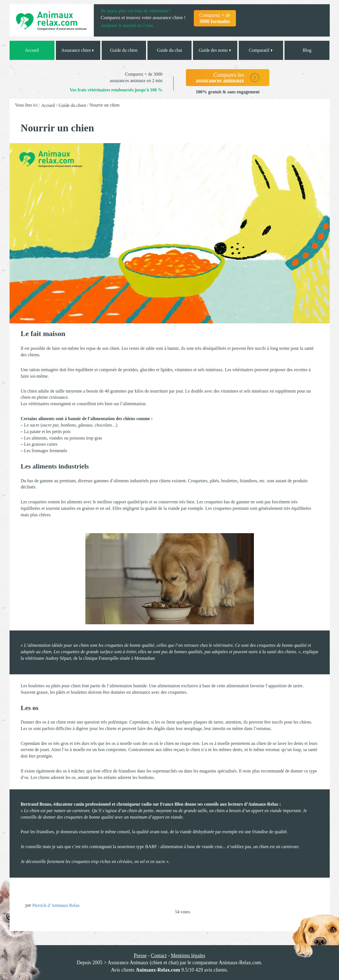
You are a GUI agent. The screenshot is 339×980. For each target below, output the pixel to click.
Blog (307, 50)
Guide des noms (215, 50)
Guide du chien (124, 50)
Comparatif (261, 50)
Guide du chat (170, 50)
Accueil (32, 50)
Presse (140, 956)
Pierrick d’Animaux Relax (56, 905)
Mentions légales (188, 956)
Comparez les (220, 78)
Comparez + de (215, 18)
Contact (159, 956)
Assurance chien (78, 50)
